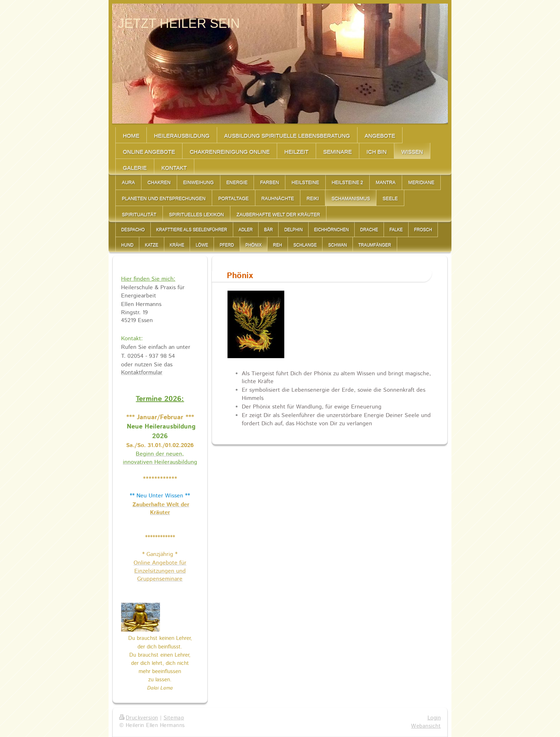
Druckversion (139, 718)
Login (434, 718)
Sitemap (174, 718)
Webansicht (426, 726)
